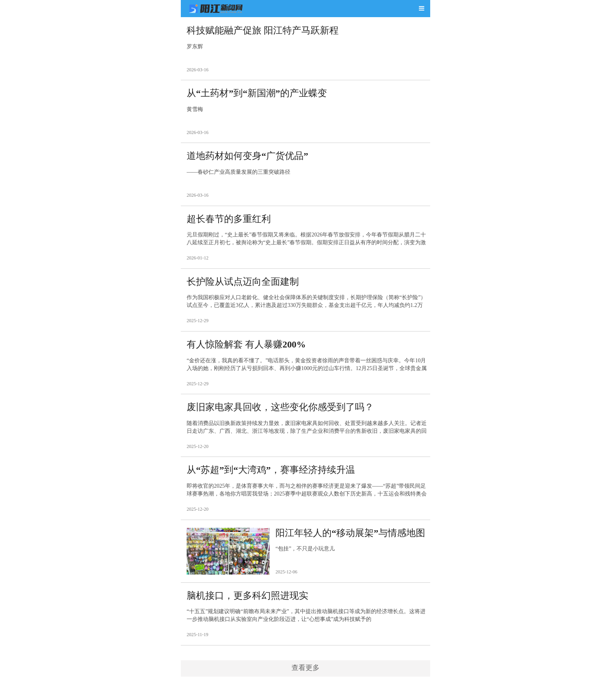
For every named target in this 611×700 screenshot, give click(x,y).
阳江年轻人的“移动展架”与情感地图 (350, 536)
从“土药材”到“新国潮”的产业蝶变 (257, 94)
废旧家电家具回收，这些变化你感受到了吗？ (280, 410)
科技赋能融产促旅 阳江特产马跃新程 (263, 31)
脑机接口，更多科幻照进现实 (247, 599)
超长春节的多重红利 (229, 220)
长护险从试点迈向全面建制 (243, 284)
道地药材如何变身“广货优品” (247, 157)
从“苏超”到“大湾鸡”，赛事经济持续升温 (271, 473)
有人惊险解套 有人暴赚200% (246, 347)
